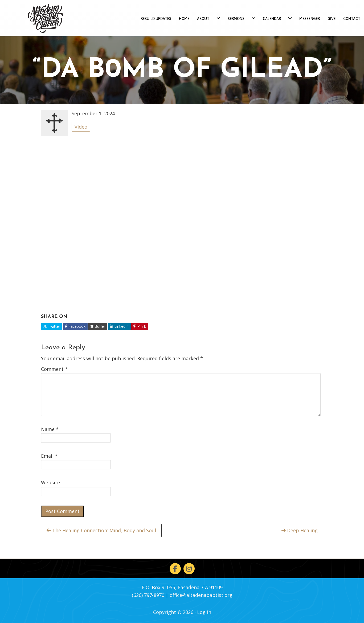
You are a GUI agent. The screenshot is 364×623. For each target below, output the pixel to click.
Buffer (98, 326)
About (203, 19)
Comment (54, 369)
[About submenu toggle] (218, 18)
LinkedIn (119, 326)
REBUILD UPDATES (156, 19)
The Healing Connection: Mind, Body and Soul (101, 530)
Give (332, 19)
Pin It (140, 326)
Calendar (272, 19)
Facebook (75, 326)
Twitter (52, 326)
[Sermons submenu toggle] (253, 18)
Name (50, 429)
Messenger (310, 19)
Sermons (236, 19)
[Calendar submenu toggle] (290, 18)
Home (184, 19)
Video (81, 127)
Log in (204, 612)
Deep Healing (300, 530)
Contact (352, 19)
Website (50, 482)
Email (49, 456)
